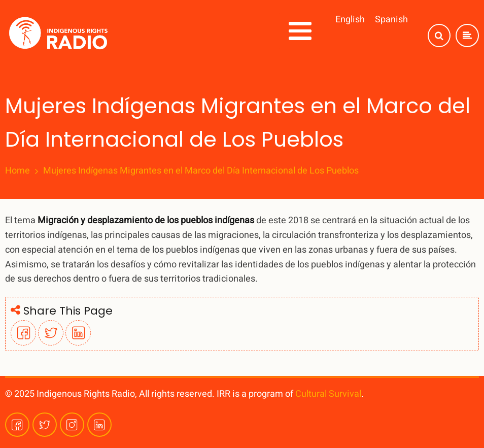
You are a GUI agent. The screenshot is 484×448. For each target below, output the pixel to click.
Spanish (391, 20)
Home (18, 171)
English (350, 20)
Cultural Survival (328, 394)
